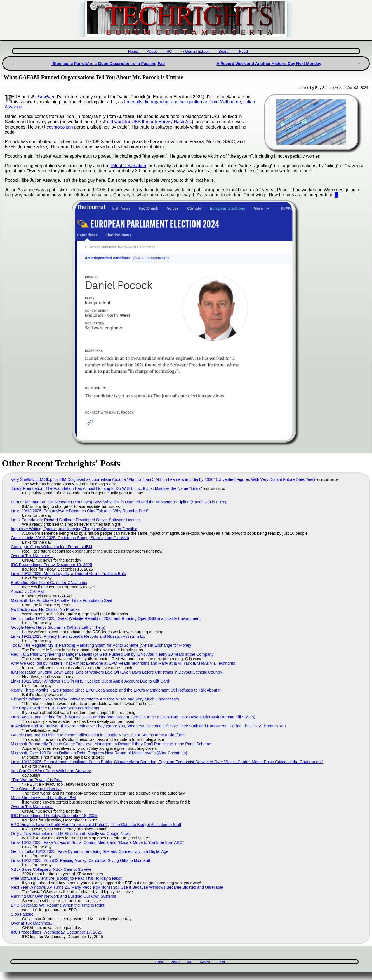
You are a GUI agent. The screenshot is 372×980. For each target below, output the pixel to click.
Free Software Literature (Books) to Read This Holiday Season (67, 878)
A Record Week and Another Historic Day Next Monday (269, 64)
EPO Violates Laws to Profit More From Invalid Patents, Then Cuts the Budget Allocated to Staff (96, 825)
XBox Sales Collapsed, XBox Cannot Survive (51, 869)
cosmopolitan (60, 127)
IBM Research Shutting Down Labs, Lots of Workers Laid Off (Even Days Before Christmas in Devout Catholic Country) (117, 672)
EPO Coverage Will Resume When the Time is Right (58, 905)
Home (133, 51)
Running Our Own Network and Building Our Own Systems (63, 896)
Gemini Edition (197, 51)
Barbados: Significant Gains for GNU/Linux (49, 583)
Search (224, 51)
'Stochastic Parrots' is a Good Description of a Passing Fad (108, 64)
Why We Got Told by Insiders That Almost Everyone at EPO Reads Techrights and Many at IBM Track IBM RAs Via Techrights (123, 663)
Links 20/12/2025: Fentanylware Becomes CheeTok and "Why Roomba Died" (80, 511)
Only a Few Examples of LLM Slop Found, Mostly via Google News (71, 834)
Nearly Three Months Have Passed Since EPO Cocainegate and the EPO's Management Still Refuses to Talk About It (116, 690)
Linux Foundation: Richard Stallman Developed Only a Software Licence (75, 520)
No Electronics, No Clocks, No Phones (45, 609)
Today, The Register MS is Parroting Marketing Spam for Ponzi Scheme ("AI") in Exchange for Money (101, 645)
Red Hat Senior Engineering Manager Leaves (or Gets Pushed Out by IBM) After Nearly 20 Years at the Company (112, 654)
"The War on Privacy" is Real (37, 780)
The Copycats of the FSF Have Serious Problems (55, 708)
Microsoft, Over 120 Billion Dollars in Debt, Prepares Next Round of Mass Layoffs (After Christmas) (99, 753)
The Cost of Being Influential (36, 789)
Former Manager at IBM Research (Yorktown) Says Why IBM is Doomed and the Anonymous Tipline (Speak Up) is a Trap (119, 502)
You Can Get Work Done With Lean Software (51, 771)
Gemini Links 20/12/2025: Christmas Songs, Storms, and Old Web (70, 538)
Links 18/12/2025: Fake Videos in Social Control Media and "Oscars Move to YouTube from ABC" (97, 842)
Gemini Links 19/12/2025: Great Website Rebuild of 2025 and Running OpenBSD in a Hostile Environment (106, 618)
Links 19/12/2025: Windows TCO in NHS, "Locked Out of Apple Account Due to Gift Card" (91, 681)
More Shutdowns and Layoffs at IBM (43, 798)
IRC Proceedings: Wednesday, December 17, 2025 (56, 932)
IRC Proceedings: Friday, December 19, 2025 (51, 565)
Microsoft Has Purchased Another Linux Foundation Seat (62, 600)
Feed (243, 51)
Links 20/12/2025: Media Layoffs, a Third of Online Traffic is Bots (68, 574)
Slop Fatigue (22, 914)
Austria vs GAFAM (27, 592)
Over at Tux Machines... (32, 556)
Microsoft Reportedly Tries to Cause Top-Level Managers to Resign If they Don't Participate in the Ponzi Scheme (111, 744)
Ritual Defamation (128, 166)
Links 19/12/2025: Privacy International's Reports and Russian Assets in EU (78, 636)
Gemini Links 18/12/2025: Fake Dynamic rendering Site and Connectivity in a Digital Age (90, 851)
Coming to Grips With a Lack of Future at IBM (51, 547)
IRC (169, 51)
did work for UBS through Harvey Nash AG (149, 122)
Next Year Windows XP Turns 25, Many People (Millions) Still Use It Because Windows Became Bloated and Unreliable (117, 887)
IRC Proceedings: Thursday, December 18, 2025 (54, 816)
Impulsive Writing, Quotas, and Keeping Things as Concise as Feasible (74, 529)
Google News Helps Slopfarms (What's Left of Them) (58, 627)
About (152, 51)
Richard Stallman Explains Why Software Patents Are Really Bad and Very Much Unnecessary (95, 699)
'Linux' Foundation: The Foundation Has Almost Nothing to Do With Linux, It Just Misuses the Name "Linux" (106, 488)
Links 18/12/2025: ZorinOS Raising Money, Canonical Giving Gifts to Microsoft (81, 860)
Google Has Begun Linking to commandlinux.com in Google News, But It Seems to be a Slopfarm (98, 735)
